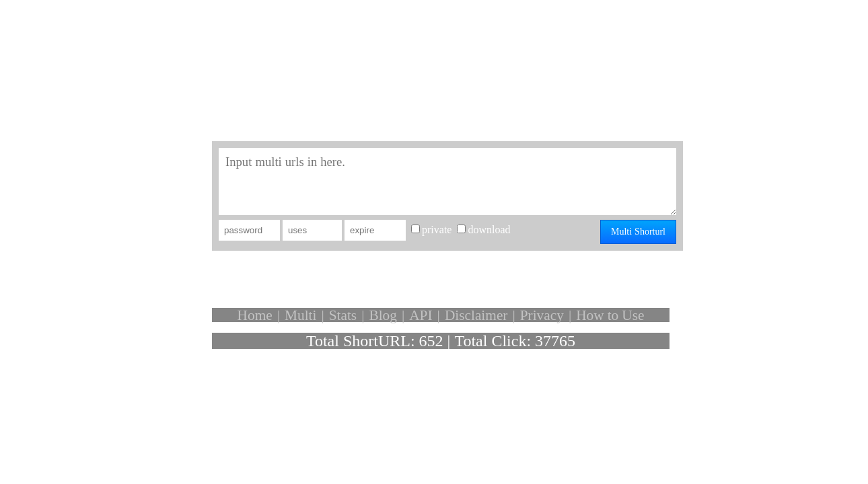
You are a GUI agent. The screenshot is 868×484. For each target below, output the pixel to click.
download (489, 230)
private (437, 230)
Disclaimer (476, 315)
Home (255, 315)
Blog (383, 315)
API (421, 315)
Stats (343, 315)
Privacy (542, 315)
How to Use (610, 315)
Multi (300, 315)
